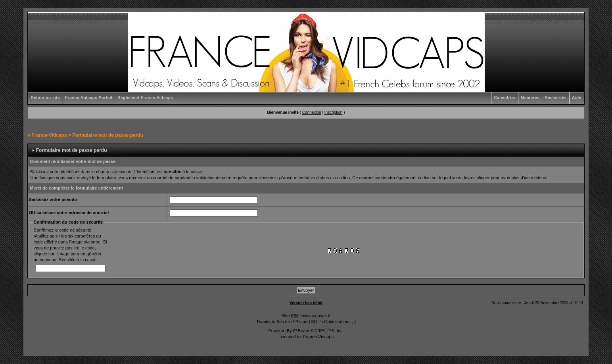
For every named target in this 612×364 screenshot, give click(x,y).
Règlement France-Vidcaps (145, 98)
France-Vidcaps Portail (89, 98)
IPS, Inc (335, 331)
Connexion (312, 112)
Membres (530, 98)
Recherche (556, 98)
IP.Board (301, 331)
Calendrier (505, 98)
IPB (295, 316)
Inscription (334, 112)
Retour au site (45, 98)
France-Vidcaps (49, 135)
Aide (577, 98)
